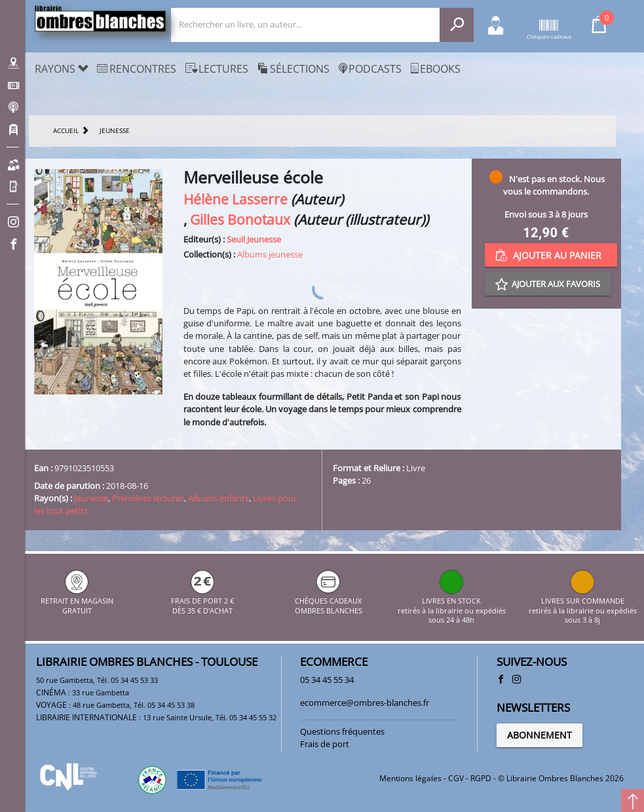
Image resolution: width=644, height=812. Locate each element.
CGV (456, 778)
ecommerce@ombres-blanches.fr (365, 703)
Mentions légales (410, 778)
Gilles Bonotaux (240, 219)
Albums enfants (218, 498)
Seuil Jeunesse (254, 239)
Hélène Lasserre (236, 199)
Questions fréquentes (342, 731)
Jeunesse (91, 498)
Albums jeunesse (270, 254)
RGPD (481, 778)
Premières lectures (148, 498)
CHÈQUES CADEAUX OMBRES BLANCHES (329, 601)
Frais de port (325, 744)
